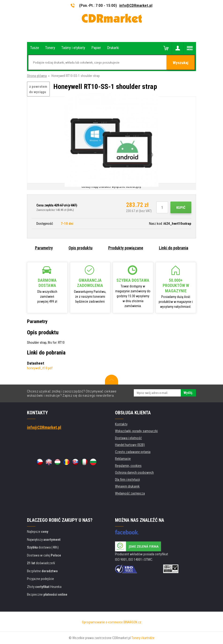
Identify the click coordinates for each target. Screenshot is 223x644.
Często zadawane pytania (133, 452)
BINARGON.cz (132, 622)
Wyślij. (188, 393)
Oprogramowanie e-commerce (102, 622)
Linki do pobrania (174, 248)
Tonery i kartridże (143, 638)
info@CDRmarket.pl (136, 5)
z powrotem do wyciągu (38, 89)
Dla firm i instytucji (127, 480)
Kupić (181, 208)
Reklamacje (123, 459)
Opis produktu (81, 248)
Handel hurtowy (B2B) (130, 445)
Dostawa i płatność (128, 438)
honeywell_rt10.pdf (40, 368)
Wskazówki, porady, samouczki (136, 431)
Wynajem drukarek (127, 486)
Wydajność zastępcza (130, 493)
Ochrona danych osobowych (134, 473)
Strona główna (37, 76)
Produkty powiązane (126, 248)
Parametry (44, 248)
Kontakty (121, 424)
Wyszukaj (181, 63)
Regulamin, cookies (128, 466)
